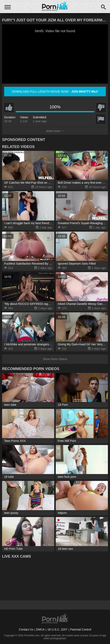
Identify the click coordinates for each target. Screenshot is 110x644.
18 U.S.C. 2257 (57, 629)
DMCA (40, 629)
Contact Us (26, 629)
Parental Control (81, 629)
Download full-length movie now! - (55, 92)
